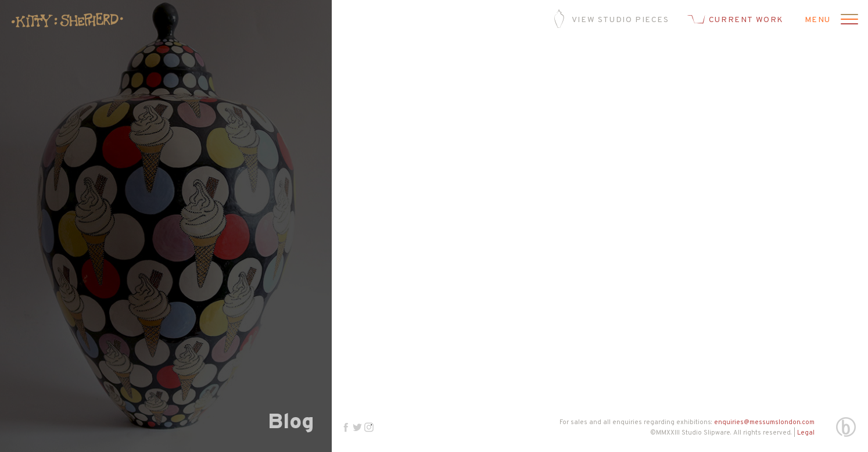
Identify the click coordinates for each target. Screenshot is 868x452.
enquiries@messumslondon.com (764, 422)
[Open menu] (848, 20)
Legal (806, 433)
